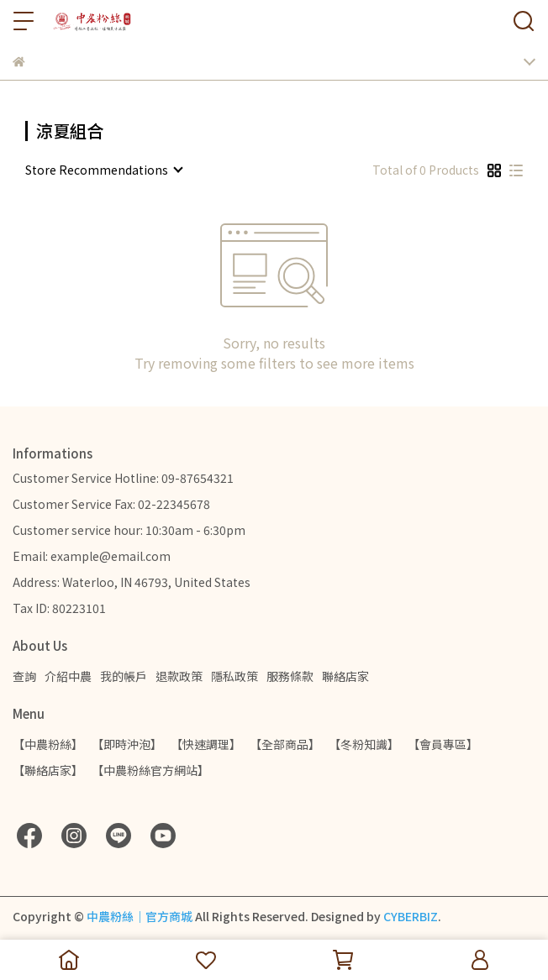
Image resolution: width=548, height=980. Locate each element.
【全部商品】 (285, 744)
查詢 (24, 676)
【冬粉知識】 (364, 744)
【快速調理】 (206, 744)
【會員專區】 (443, 744)
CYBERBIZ (411, 916)
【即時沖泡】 (127, 744)
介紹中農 (68, 676)
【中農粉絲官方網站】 (150, 770)
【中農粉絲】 (48, 744)
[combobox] (103, 170)
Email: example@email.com (92, 556)
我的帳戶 (124, 676)
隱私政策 (234, 676)
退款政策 (179, 676)
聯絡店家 (345, 676)
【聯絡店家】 (48, 770)
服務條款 (290, 676)
